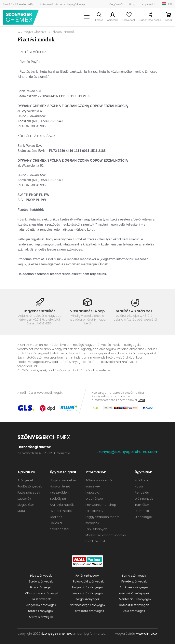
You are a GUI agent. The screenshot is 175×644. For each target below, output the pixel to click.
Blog (132, 4)
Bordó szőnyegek (41, 581)
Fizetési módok (61, 511)
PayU (141, 400)
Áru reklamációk (62, 505)
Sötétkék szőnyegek (134, 587)
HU (170, 4)
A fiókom (113, 20)
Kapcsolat (149, 4)
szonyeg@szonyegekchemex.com (127, 452)
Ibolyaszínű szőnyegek (87, 587)
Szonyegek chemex (21, 17)
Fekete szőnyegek (134, 581)
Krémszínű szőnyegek (134, 593)
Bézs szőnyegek (41, 576)
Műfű (21, 511)
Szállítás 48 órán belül (135, 311)
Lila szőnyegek (41, 599)
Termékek (142, 505)
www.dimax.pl (147, 634)
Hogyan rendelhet (63, 480)
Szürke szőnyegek (41, 611)
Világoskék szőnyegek (41, 605)
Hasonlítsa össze (150, 20)
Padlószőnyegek (30, 486)
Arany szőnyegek (41, 617)
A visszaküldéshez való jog (62, 4)
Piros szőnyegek (41, 587)
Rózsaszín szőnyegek (134, 605)
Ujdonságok (144, 517)
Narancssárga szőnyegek (87, 605)
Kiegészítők (26, 505)
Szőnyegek (26, 480)
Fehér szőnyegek (87, 576)
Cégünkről (116, 4)
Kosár (168, 20)
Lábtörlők (24, 499)
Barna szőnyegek (134, 576)
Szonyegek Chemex (32, 32)
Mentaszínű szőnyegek (135, 599)
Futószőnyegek (29, 492)
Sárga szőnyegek (87, 599)
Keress (99, 20)
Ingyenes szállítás (40, 311)
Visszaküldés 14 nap (87, 311)
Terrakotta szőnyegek (89, 611)
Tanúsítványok (96, 529)
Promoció (142, 511)
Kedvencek (129, 20)
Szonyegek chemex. (56, 634)
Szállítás (18, 4)
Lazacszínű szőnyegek (87, 593)
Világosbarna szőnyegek (42, 593)
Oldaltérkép (94, 499)
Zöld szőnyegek (134, 611)
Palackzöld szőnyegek (88, 581)
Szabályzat (58, 499)
